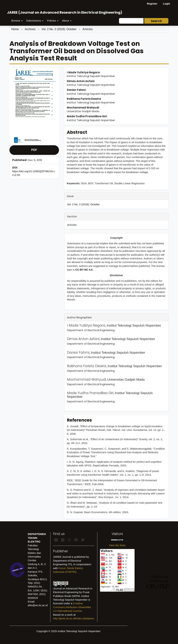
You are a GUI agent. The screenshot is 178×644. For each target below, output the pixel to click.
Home (15, 29)
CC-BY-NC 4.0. (84, 270)
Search (156, 21)
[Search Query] (131, 21)
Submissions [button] (35, 21)
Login (167, 4)
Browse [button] (17, 21)
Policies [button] (53, 21)
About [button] (67, 21)
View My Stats (117, 545)
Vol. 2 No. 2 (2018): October (59, 29)
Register (152, 4)
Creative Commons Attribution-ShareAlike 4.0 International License (72, 607)
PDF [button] (34, 150)
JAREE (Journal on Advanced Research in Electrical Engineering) (65, 12)
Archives (30, 29)
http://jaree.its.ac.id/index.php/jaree (73, 618)
